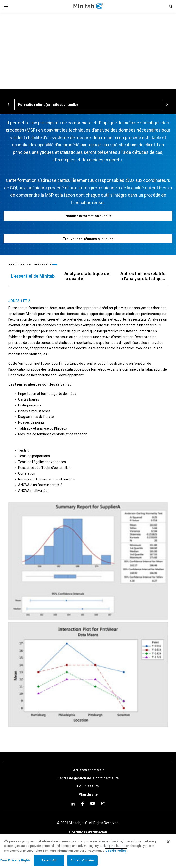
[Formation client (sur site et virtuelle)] (88, 105)
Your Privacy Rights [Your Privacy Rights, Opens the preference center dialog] (15, 860)
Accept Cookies (83, 860)
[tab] (33, 276)
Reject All (49, 860)
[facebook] (82, 804)
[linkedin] (73, 804)
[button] (171, 6)
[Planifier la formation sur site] (88, 216)
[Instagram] (103, 803)
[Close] (168, 842)
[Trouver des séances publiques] (88, 239)
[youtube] (92, 803)
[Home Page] (88, 6)
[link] (88, 770)
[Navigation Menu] (6, 6)
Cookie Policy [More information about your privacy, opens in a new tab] (116, 851)
